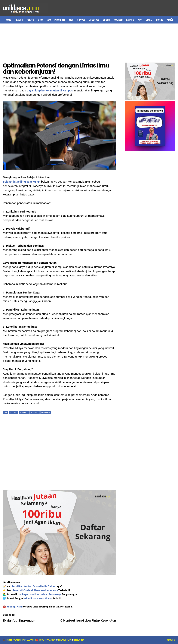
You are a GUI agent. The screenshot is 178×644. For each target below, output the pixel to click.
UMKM (149, 20)
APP (140, 20)
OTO (40, 20)
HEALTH (19, 20)
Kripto (130, 20)
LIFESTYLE (94, 20)
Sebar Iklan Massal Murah (38, 598)
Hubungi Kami (15, 607)
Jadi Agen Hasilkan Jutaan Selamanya (40, 594)
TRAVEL (81, 20)
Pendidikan (46, 412)
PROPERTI (60, 20)
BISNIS (160, 20)
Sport (106, 20)
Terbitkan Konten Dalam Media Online (33, 586)
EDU (49, 20)
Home (8, 20)
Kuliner (118, 20)
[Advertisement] (89, 42)
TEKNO (30, 20)
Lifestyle (35, 412)
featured (13, 412)
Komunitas (24, 412)
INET (71, 20)
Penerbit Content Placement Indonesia (35, 590)
